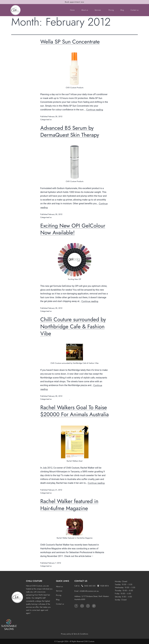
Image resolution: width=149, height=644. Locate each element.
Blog (122, 10)
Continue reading (95, 110)
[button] (98, 10)
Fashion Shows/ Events (61, 399)
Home (72, 10)
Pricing (111, 10)
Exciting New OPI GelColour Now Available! (73, 229)
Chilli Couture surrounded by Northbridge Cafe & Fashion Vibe (73, 326)
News (73, 399)
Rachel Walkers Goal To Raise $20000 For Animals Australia (74, 411)
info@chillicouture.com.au (89, 591)
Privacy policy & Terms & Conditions (74, 634)
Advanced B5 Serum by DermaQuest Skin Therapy (70, 131)
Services (98, 10)
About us (85, 10)
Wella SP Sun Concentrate (70, 42)
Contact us (135, 10)
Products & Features (60, 120)
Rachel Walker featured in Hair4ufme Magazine (69, 505)
